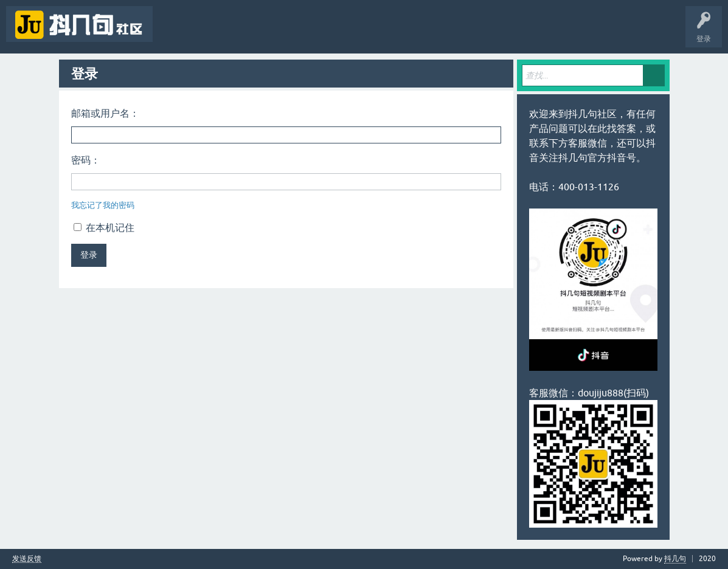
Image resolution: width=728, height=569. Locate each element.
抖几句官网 (369, 33)
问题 (174, 33)
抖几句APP (418, 33)
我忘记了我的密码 (103, 205)
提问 (325, 33)
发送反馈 (27, 559)
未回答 (212, 33)
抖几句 (675, 559)
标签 (249, 33)
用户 (287, 33)
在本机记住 (104, 227)
